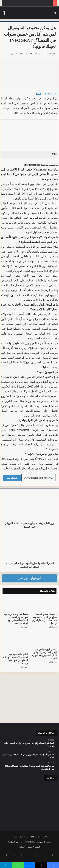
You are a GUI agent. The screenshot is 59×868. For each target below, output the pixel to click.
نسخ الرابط (12, 478)
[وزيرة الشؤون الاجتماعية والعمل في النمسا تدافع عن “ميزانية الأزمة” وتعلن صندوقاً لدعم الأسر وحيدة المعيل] (48, 802)
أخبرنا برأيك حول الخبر (29, 578)
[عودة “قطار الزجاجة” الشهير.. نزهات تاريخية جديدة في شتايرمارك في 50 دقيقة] (11, 803)
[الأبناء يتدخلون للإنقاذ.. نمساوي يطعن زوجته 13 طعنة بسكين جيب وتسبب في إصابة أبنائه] (11, 790)
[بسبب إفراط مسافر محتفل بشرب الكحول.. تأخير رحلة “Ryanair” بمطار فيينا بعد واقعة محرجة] (48, 815)
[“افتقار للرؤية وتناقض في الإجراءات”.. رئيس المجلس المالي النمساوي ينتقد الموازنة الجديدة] (44, 639)
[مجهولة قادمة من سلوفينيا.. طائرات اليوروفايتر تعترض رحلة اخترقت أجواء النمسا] (11, 815)
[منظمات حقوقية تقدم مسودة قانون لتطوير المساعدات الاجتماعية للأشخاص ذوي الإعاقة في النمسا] (15, 604)
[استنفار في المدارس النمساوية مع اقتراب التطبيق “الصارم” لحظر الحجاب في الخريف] (30, 817)
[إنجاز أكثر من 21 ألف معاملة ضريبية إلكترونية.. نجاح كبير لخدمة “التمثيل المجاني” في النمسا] (30, 789)
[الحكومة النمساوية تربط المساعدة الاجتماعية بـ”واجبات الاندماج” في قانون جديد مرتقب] (15, 642)
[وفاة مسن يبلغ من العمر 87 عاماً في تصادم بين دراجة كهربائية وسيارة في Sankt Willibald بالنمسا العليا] (30, 803)
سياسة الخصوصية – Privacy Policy (37, 842)
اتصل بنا (11, 842)
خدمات (22, 847)
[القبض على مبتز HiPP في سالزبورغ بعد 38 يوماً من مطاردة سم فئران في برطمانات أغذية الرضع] (48, 789)
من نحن (19, 842)
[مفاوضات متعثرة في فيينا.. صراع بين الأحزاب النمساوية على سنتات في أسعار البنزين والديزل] (44, 604)
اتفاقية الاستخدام (33, 847)
